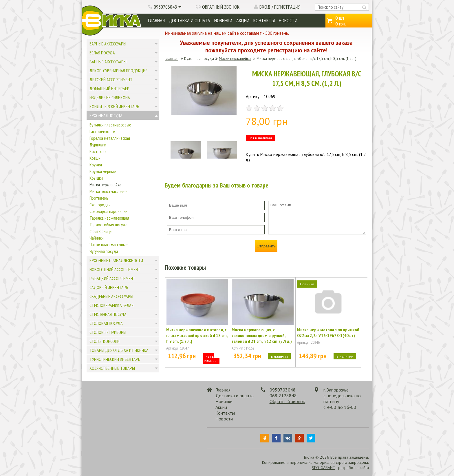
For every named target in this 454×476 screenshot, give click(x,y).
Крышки (96, 178)
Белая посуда (102, 53)
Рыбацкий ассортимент (112, 278)
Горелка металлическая (110, 138)
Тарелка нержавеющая (109, 218)
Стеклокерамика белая (111, 305)
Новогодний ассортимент (115, 269)
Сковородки (100, 205)
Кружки (96, 165)
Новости (288, 20)
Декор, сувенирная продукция (118, 71)
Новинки (223, 20)
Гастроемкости (102, 131)
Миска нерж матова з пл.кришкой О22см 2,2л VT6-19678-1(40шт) (328, 332)
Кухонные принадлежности (116, 260)
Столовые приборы (108, 332)
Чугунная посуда (104, 251)
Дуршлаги (98, 145)
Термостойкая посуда (108, 225)
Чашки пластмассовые (109, 245)
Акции (243, 20)
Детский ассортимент (111, 80)
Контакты (264, 20)
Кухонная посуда (106, 115)
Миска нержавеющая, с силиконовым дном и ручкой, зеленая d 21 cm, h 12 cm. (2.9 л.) (262, 335)
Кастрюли (98, 151)
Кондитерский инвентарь (114, 106)
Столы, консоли (105, 341)
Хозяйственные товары (112, 368)
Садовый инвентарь (109, 287)
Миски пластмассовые (108, 191)
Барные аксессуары (108, 44)
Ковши (95, 158)
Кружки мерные (103, 171)
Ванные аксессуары (108, 62)
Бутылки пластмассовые (110, 125)
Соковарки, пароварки (108, 211)
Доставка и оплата (190, 20)
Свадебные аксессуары (111, 296)
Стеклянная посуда (108, 314)
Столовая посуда (106, 323)
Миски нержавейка (105, 185)
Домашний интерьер (109, 89)
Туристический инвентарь (115, 359)
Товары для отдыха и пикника (119, 350)
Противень (99, 198)
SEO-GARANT (323, 468)
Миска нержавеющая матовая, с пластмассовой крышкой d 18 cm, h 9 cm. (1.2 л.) (197, 335)
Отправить (266, 246)
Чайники (97, 238)
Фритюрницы (101, 231)
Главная (156, 20)
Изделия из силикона (110, 98)
